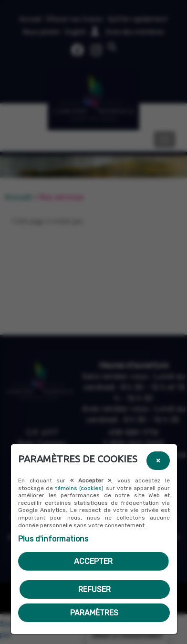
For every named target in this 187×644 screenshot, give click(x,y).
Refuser (94, 589)
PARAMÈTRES (94, 613)
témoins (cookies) (79, 488)
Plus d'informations (53, 539)
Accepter (93, 561)
